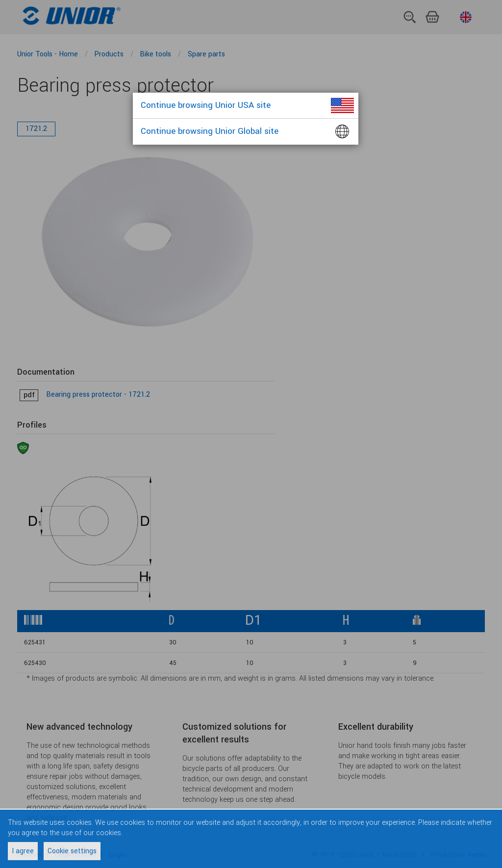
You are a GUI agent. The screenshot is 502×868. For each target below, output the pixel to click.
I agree (23, 851)
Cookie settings (72, 851)
